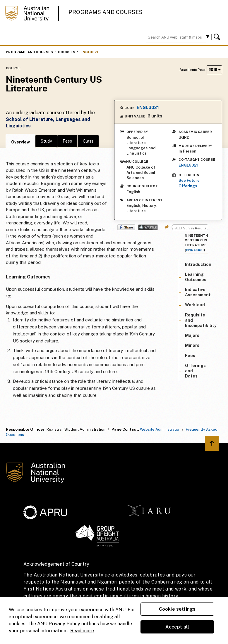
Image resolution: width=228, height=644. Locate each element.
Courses (67, 52)
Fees (67, 141)
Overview (20, 142)
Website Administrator (160, 429)
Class (88, 141)
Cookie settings (177, 609)
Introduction (198, 264)
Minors (192, 345)
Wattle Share (148, 227)
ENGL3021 (89, 52)
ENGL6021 (188, 165)
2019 (214, 70)
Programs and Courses (106, 12)
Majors (192, 335)
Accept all (177, 627)
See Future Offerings (189, 183)
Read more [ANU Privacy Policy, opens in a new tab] (82, 631)
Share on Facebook (126, 227)
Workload (195, 305)
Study (46, 141)
